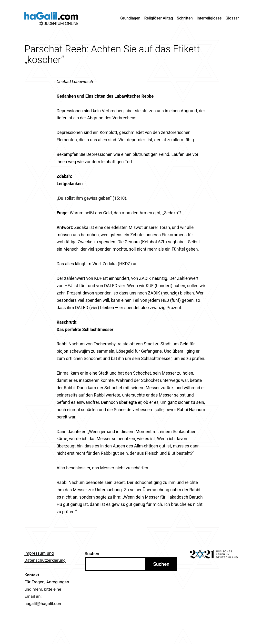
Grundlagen (130, 18)
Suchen (92, 554)
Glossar (232, 18)
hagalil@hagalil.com (43, 604)
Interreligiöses (209, 18)
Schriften (185, 18)
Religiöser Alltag (159, 18)
